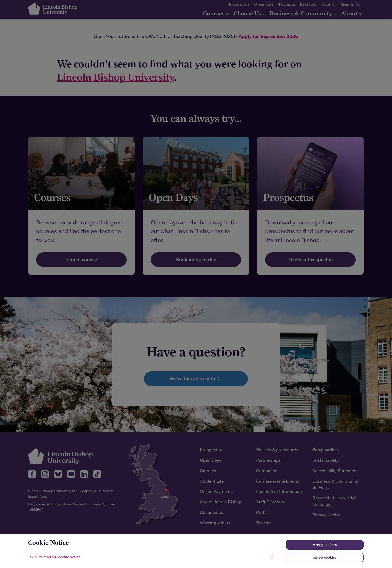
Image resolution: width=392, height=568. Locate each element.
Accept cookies (325, 545)
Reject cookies (325, 557)
